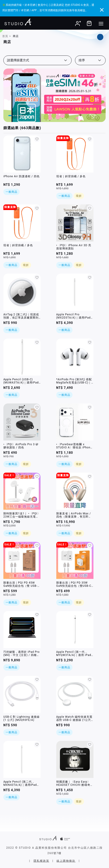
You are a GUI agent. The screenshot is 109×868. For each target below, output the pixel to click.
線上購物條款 (66, 861)
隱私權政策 (41, 861)
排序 (82, 60)
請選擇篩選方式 (18, 60)
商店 (16, 36)
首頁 (5, 36)
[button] (10, 116)
